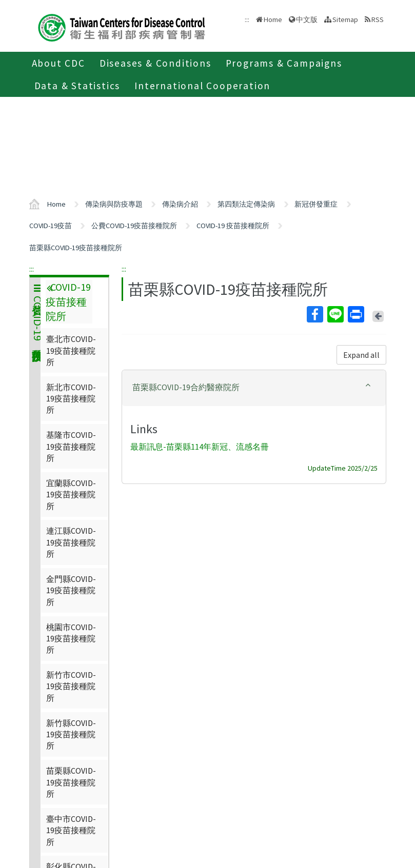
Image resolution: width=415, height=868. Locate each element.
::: (32, 269)
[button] (254, 387)
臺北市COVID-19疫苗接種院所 (71, 350)
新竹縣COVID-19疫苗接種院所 (71, 734)
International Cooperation (202, 86)
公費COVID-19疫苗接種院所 (134, 226)
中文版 (307, 19)
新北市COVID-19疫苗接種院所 (71, 399)
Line (335, 314)
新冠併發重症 (316, 204)
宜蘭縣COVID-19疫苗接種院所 (71, 494)
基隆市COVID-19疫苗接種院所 (71, 446)
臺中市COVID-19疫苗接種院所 (71, 830)
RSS (378, 19)
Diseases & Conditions (155, 63)
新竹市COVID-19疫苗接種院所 (71, 686)
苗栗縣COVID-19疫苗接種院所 (76, 248)
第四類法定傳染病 (246, 204)
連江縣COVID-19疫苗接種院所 (71, 542)
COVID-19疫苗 (51, 226)
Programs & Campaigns (284, 63)
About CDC (58, 63)
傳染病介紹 (180, 204)
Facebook (314, 314)
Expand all (361, 355)
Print (355, 314)
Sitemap (345, 19)
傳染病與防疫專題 (114, 204)
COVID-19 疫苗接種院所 (233, 226)
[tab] (254, 388)
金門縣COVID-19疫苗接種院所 (71, 590)
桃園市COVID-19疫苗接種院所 (71, 639)
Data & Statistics (77, 86)
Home (273, 19)
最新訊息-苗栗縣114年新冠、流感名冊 (200, 447)
